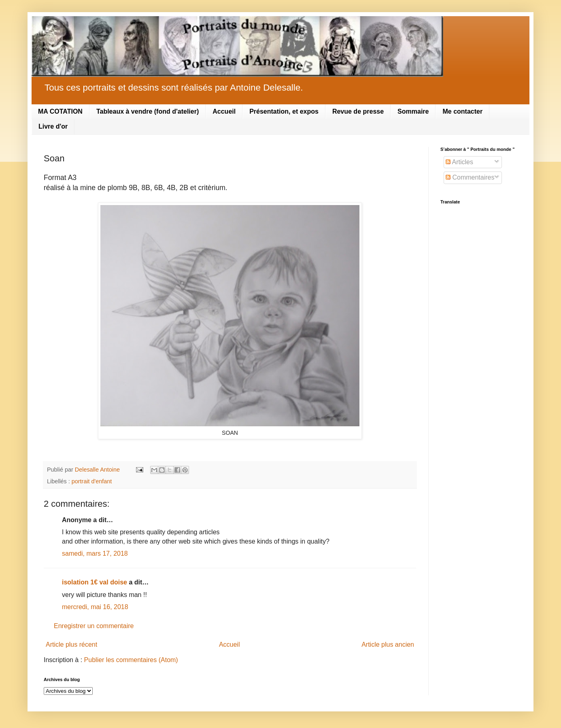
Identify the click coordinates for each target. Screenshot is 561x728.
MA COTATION (60, 111)
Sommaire (413, 111)
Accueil (224, 111)
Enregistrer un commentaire (94, 626)
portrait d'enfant (92, 481)
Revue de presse (358, 111)
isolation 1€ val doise (95, 582)
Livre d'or (53, 126)
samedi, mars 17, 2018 (95, 553)
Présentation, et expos (284, 111)
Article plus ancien (388, 644)
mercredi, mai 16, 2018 (95, 607)
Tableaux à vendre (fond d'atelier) (148, 111)
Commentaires (470, 177)
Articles (459, 162)
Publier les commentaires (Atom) (131, 660)
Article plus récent (71, 644)
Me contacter (462, 111)
